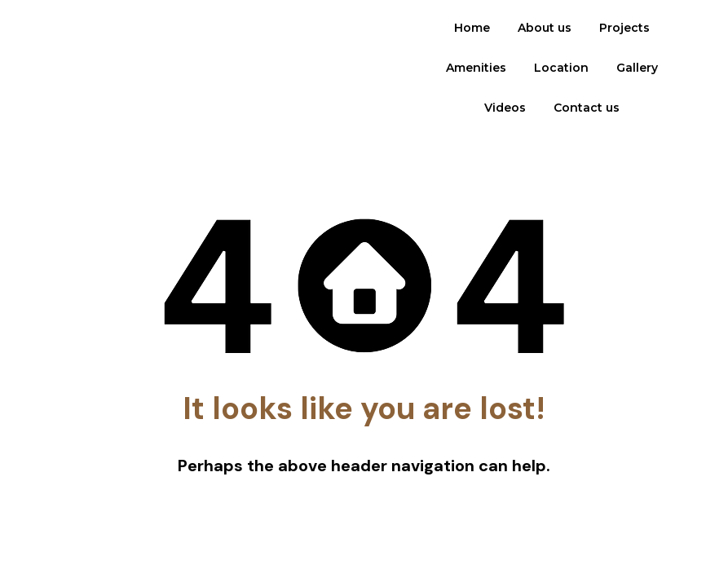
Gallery (637, 68)
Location (561, 68)
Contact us (587, 108)
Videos (505, 108)
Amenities (476, 68)
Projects (624, 28)
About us (545, 28)
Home (472, 28)
